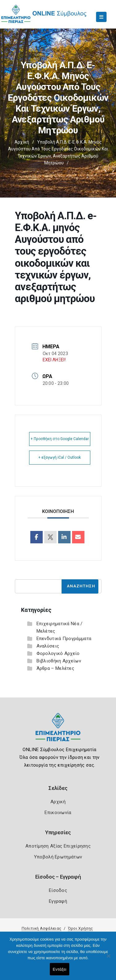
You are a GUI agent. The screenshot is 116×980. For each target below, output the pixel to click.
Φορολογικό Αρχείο (58, 653)
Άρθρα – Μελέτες (56, 668)
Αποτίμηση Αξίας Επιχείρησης (58, 846)
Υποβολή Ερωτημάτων (58, 857)
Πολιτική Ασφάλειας (41, 928)
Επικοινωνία (58, 813)
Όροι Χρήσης (80, 928)
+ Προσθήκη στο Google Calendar (60, 439)
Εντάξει (60, 969)
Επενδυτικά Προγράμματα (64, 639)
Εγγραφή (58, 901)
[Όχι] (108, 959)
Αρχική (22, 142)
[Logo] (58, 732)
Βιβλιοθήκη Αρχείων (59, 661)
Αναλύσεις (48, 646)
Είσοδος (58, 890)
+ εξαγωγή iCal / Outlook (60, 457)
